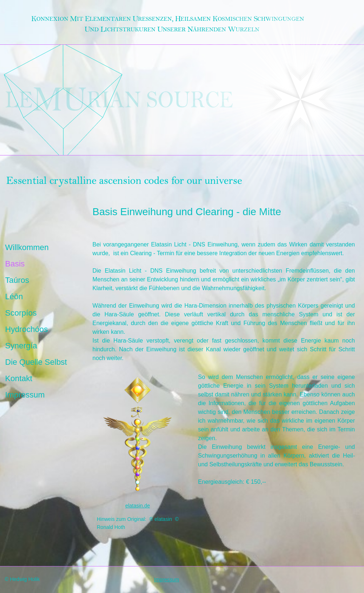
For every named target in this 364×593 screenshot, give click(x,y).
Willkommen (27, 248)
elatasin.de (138, 506)
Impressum (25, 395)
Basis (15, 264)
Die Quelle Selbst (36, 362)
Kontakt (19, 379)
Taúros (17, 280)
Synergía (21, 346)
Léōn (14, 297)
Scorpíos (21, 313)
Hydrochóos (26, 330)
